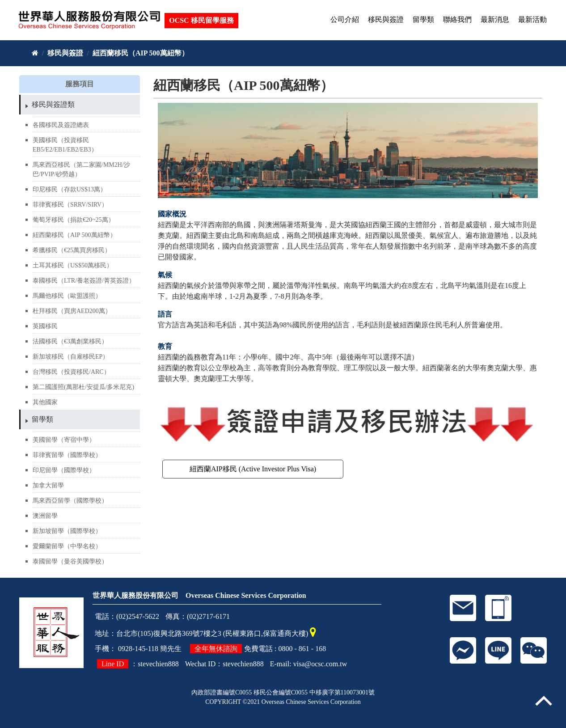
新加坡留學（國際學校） (67, 531)
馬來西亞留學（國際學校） (70, 501)
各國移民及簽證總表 (61, 125)
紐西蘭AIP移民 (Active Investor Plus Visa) (253, 469)
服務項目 (80, 84)
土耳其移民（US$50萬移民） (73, 265)
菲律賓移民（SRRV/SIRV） (70, 205)
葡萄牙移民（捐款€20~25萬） (74, 220)
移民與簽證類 (53, 104)
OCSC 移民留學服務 (202, 20)
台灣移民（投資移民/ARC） (71, 372)
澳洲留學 (45, 516)
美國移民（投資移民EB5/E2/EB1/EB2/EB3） (65, 145)
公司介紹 (345, 19)
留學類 (423, 19)
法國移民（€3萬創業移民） (70, 341)
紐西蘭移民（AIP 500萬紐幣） (141, 53)
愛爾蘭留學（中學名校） (67, 546)
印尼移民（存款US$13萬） (70, 189)
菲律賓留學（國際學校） (67, 455)
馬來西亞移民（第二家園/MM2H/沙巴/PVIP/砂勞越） (81, 169)
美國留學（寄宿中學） (64, 440)
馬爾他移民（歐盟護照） (67, 296)
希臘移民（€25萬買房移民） (72, 250)
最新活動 (532, 19)
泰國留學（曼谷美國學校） (70, 561)
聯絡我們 (457, 19)
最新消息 (495, 19)
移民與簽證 (386, 19)
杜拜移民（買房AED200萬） (72, 311)
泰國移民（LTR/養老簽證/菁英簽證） (84, 281)
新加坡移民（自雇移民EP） (71, 357)
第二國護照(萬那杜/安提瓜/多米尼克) (83, 387)
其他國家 (45, 402)
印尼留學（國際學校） (64, 470)
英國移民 (45, 326)
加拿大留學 (48, 485)
